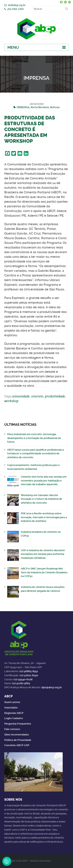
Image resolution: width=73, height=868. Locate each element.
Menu (13, 47)
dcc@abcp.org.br (17, 5)
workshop (11, 401)
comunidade (21, 396)
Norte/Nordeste (40, 107)
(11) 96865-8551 (29, 671)
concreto (37, 396)
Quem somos (12, 702)
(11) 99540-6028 (23, 679)
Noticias (55, 107)
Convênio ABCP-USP (17, 745)
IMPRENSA (23, 107)
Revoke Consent (7, 861)
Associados (11, 708)
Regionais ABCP (14, 713)
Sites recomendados (17, 735)
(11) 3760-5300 (16, 9)
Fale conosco (12, 729)
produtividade (55, 396)
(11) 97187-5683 (21, 683)
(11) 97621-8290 (29, 675)
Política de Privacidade (18, 740)
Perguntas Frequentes (18, 724)
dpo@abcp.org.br (52, 687)
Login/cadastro (14, 718)
